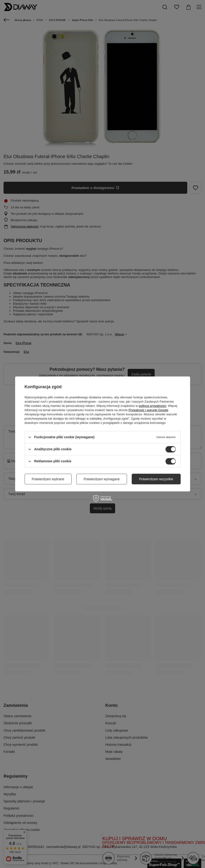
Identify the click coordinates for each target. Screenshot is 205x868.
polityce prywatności (153, 406)
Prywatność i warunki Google (148, 410)
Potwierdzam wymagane (102, 479)
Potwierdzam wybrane (48, 479)
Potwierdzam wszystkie (156, 479)
